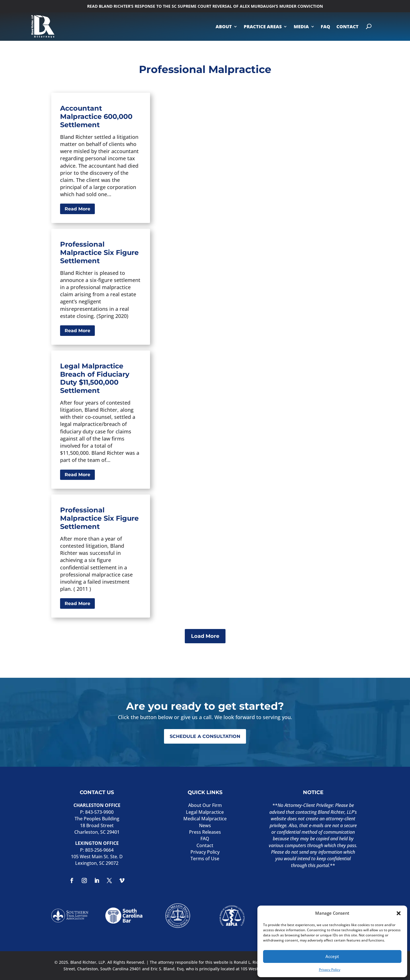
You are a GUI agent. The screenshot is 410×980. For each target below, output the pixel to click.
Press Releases (205, 832)
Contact (205, 845)
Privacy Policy (330, 970)
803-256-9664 (99, 850)
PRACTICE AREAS (263, 27)
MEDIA (301, 27)
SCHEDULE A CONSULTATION (205, 736)
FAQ (326, 27)
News (205, 825)
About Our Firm (205, 805)
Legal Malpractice (205, 812)
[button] (399, 913)
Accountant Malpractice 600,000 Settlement (96, 116)
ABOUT (224, 27)
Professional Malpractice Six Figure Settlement (99, 252)
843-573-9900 (99, 812)
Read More (77, 209)
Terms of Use (205, 859)
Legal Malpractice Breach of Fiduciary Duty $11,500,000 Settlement (95, 378)
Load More (205, 636)
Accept (332, 956)
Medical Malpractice (205, 819)
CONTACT (348, 27)
